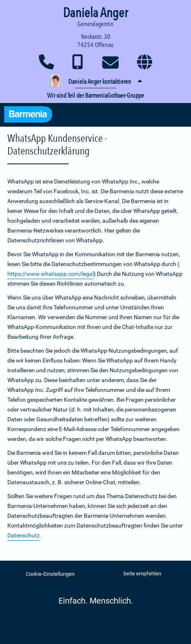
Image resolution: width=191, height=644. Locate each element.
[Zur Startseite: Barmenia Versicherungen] (32, 115)
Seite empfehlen (142, 574)
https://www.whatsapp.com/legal (51, 274)
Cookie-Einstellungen (50, 574)
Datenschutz (24, 535)
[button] (95, 82)
